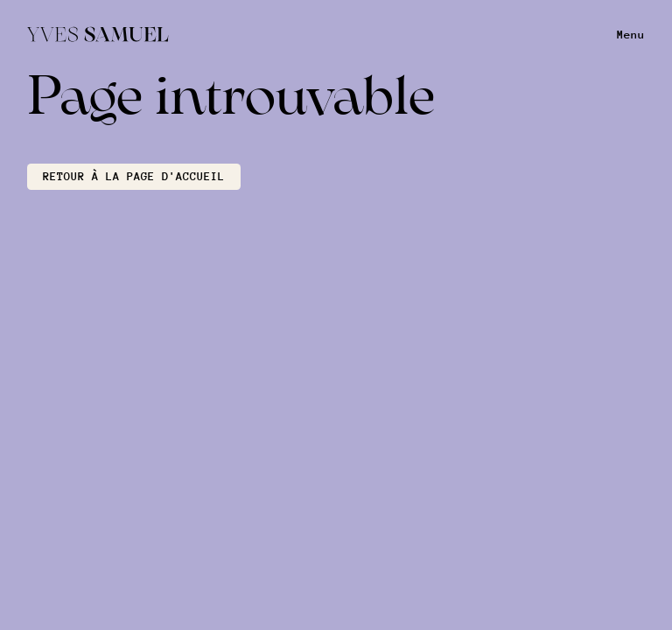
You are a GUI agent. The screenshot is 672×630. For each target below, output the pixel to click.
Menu (631, 35)
